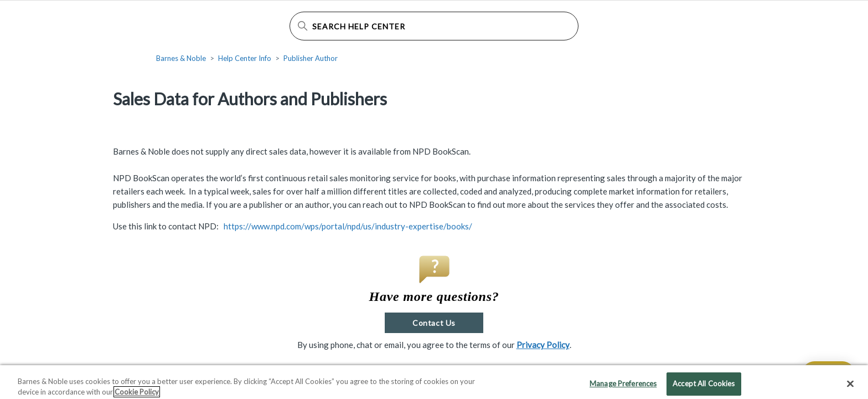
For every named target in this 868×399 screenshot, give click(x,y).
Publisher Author (311, 58)
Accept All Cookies (704, 387)
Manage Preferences (623, 387)
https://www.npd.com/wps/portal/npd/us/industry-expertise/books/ (348, 226)
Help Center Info (245, 58)
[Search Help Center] (434, 26)
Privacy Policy (543, 345)
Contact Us (434, 323)
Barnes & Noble (181, 58)
